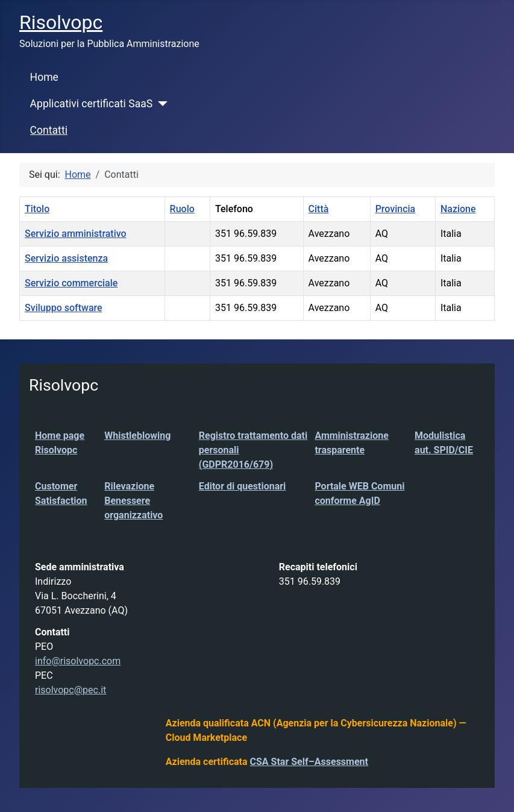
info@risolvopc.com (78, 661)
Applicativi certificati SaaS (92, 104)
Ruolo (182, 209)
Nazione (458, 209)
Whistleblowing (137, 436)
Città (319, 209)
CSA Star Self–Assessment (309, 762)
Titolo (37, 209)
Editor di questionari (243, 486)
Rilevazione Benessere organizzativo (133, 501)
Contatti (49, 130)
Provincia (396, 209)
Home (44, 77)
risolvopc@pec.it (71, 690)
